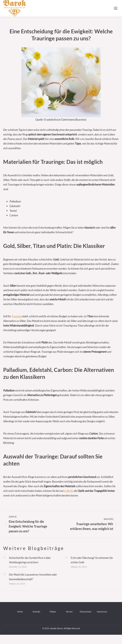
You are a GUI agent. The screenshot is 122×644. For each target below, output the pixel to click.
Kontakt (36, 612)
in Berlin (69, 491)
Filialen (53, 612)
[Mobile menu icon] (116, 8)
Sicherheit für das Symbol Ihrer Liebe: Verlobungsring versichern (30, 560)
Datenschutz (86, 612)
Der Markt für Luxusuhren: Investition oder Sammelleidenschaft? (33, 577)
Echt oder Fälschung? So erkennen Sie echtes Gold (92, 560)
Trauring (16, 316)
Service (69, 612)
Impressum (102, 612)
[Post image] (4, 558)
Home (20, 612)
